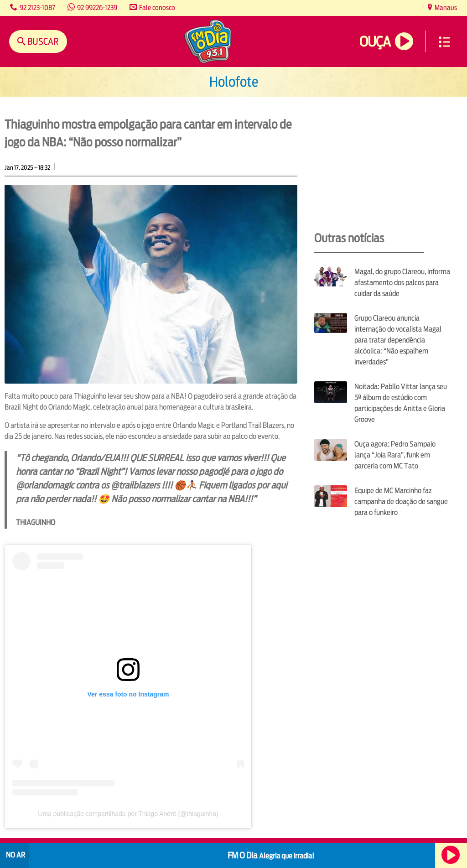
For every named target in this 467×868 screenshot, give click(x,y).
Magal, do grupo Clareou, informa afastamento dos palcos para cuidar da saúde (402, 283)
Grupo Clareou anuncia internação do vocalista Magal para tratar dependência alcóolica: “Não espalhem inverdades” (398, 340)
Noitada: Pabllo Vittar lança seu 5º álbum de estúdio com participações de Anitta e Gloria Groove (401, 403)
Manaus (445, 8)
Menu (444, 42)
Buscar (42, 41)
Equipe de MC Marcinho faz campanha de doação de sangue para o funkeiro (401, 502)
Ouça (375, 42)
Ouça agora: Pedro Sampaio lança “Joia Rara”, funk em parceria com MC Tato (395, 455)
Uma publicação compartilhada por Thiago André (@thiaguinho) (128, 814)
